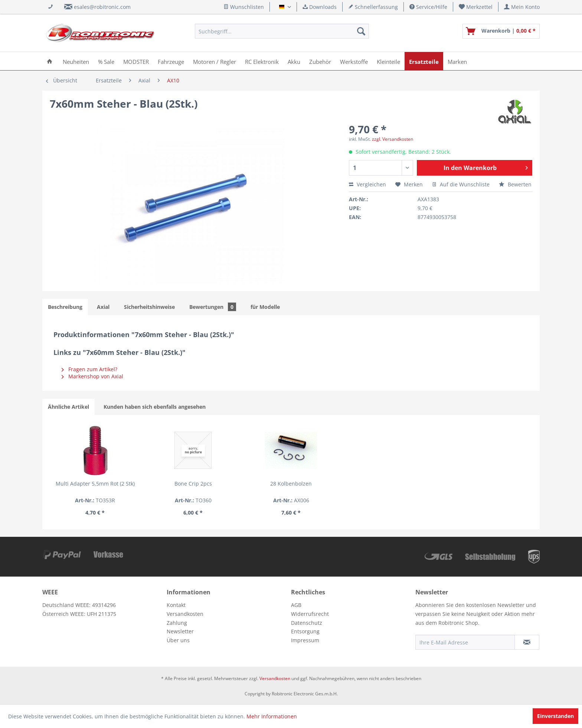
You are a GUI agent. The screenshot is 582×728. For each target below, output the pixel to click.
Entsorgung (305, 631)
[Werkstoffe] (354, 61)
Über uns (178, 640)
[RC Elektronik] (262, 61)
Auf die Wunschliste (461, 184)
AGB (296, 605)
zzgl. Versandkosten (393, 139)
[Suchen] (361, 31)
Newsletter (180, 631)
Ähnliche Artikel (68, 407)
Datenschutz (307, 623)
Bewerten (515, 184)
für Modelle (265, 307)
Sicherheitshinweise (149, 307)
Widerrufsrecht (310, 614)
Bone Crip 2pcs (193, 484)
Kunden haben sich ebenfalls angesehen (155, 407)
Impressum (305, 640)
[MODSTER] (136, 61)
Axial (103, 307)
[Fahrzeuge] (171, 61)
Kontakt (176, 605)
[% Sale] (106, 61)
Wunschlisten (244, 7)
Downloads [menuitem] (320, 7)
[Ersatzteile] (424, 61)
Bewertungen (213, 307)
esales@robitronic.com (102, 7)
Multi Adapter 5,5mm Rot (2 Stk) (95, 484)
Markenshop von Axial (92, 376)
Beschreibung (65, 307)
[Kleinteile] (388, 61)
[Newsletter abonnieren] (527, 642)
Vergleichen (367, 184)
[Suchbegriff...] (282, 31)
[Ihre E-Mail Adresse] (465, 642)
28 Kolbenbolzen (291, 484)
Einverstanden (555, 716)
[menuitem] (476, 7)
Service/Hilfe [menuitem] (428, 7)
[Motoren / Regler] (215, 61)
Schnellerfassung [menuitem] (373, 7)
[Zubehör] (320, 61)
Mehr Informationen (272, 716)
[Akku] (294, 61)
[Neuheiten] (76, 61)
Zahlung (177, 623)
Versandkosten (185, 614)
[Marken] (457, 61)
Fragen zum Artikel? (89, 369)
